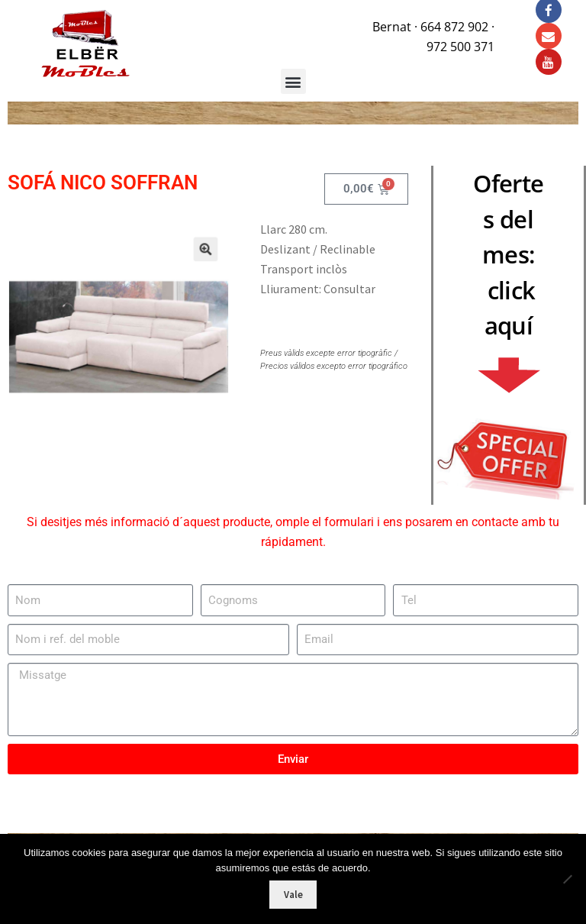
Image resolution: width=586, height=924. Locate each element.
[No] (567, 879)
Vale (293, 895)
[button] (197, 257)
